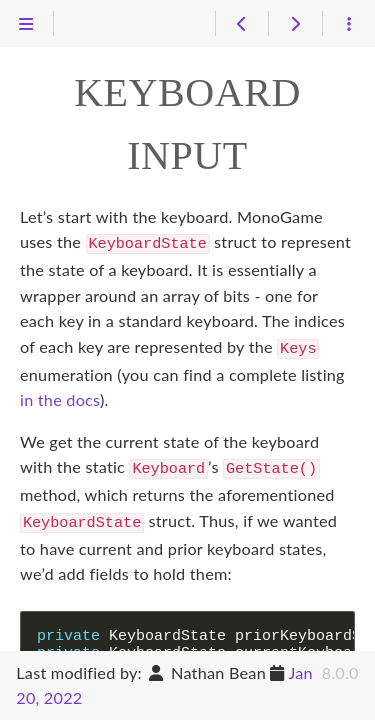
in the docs (60, 395)
